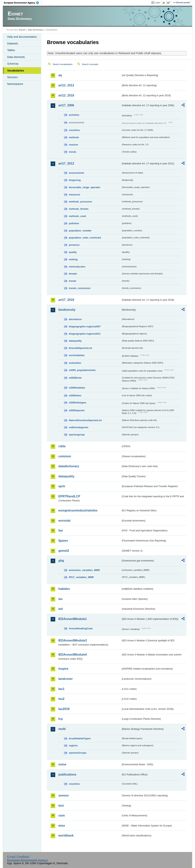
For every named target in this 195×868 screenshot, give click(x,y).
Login (157, 2)
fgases (63, 541)
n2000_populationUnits (82, 370)
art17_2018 (66, 300)
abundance (75, 319)
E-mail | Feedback (18, 857)
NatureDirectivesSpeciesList (85, 420)
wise (62, 826)
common (65, 456)
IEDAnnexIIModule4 (72, 655)
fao (61, 530)
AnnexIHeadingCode (81, 628)
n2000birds (75, 378)
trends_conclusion (80, 288)
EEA (23, 3)
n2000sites (75, 395)
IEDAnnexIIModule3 (72, 640)
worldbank (66, 835)
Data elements (16, 57)
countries (74, 130)
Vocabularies (16, 71)
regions (73, 746)
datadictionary (69, 466)
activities (74, 115)
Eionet (22, 30)
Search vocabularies (62, 64)
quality (73, 252)
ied (60, 609)
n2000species (77, 410)
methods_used (77, 216)
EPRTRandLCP (69, 496)
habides (64, 589)
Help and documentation (22, 37)
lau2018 (64, 709)
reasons (73, 145)
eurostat (64, 521)
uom (62, 815)
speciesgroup (77, 435)
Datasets (12, 43)
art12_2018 (66, 95)
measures (74, 195)
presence (74, 245)
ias (60, 599)
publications (67, 774)
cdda (62, 446)
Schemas (13, 64)
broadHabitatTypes (80, 738)
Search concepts (90, 64)
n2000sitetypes (78, 403)
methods (74, 137)
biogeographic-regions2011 (85, 334)
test (61, 806)
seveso (63, 795)
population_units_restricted (85, 238)
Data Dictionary (36, 30)
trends (72, 152)
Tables (11, 50)
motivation (75, 363)
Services (12, 77)
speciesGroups (78, 753)
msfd (62, 729)
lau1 (61, 689)
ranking (73, 259)
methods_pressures (80, 202)
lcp (60, 719)
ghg (61, 561)
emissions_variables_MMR (84, 570)
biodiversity (67, 310)
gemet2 (64, 551)
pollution (74, 223)
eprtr (62, 486)
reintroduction (77, 267)
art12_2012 (66, 85)
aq (60, 75)
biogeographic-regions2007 (85, 326)
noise (62, 764)
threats (73, 274)
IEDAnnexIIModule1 (72, 619)
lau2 (61, 699)
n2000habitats (77, 388)
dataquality (75, 341)
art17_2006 (66, 105)
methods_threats (79, 209)
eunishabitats (77, 355)
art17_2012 (66, 163)
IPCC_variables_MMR (81, 577)
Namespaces (15, 84)
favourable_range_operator (85, 187)
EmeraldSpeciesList (80, 348)
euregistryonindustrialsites (78, 510)
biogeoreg (75, 180)
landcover (66, 679)
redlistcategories (78, 427)
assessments (76, 173)
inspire (63, 669)
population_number (80, 231)
